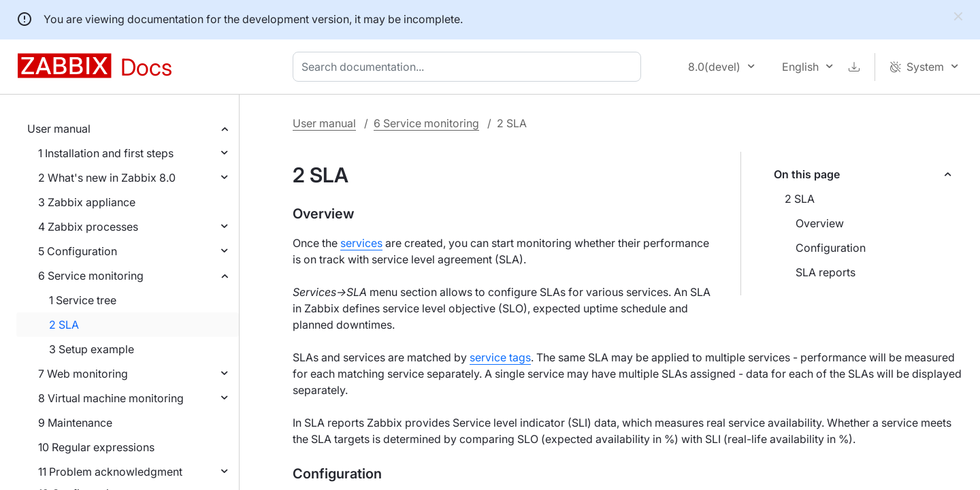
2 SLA (64, 325)
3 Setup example (92, 349)
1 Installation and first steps (106, 153)
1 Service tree (83, 300)
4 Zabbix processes (88, 227)
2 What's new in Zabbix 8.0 (107, 178)
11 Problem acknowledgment (110, 472)
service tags (500, 357)
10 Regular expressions (96, 447)
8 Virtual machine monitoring (111, 398)
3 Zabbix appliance (87, 202)
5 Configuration (78, 251)
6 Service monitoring (91, 276)
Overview (820, 223)
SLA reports (826, 272)
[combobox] (470, 67)
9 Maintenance (75, 423)
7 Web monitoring (83, 374)
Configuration (831, 248)
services (361, 243)
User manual (59, 129)
